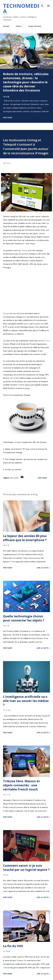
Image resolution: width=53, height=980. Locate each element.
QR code (14, 478)
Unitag (24, 251)
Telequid (6, 313)
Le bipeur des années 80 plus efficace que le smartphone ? (25, 538)
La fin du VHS (13, 946)
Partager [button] (8, 117)
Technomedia (21, 8)
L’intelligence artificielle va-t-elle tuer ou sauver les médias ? (26, 701)
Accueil (6, 26)
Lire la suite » (43, 568)
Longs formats (35, 26)
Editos (19, 26)
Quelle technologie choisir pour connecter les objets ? (24, 618)
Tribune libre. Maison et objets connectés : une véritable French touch (21, 785)
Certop (47, 341)
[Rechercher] (42, 5)
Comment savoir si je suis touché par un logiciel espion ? (26, 867)
